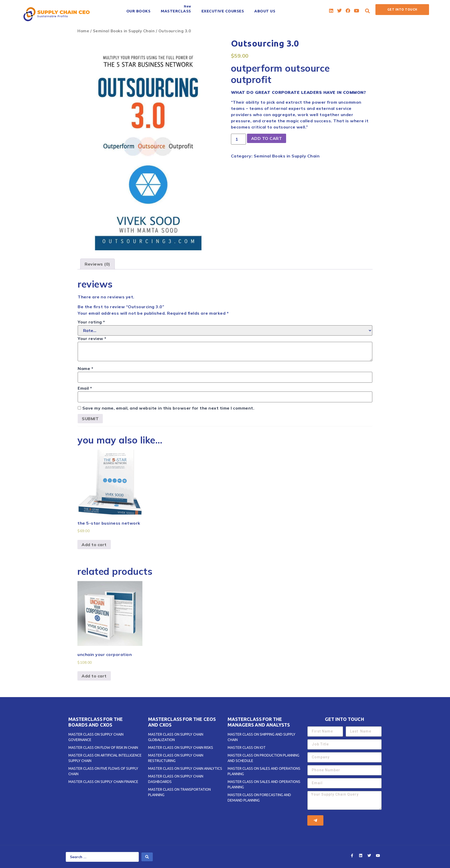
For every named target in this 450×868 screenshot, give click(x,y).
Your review (92, 338)
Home (83, 31)
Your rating (91, 322)
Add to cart (267, 138)
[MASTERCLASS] (176, 11)
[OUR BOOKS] (139, 11)
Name (85, 368)
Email (85, 388)
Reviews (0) (97, 264)
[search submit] (147, 857)
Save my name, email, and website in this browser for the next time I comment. (168, 408)
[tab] (97, 264)
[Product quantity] (238, 139)
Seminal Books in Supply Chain (124, 31)
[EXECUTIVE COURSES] (223, 11)
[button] (368, 11)
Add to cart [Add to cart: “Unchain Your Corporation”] (94, 676)
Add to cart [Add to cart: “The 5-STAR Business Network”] (94, 545)
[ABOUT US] (265, 11)
